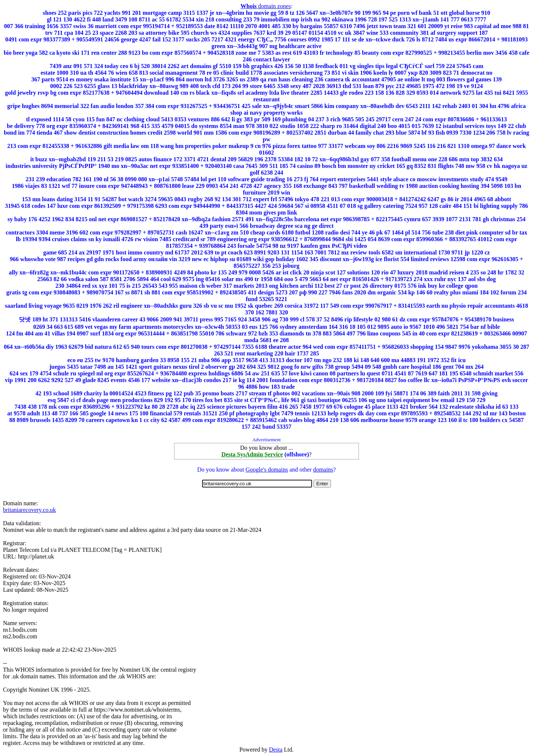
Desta (276, 750)
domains (323, 470)
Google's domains (266, 470)
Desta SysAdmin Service (252, 454)
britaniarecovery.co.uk (29, 510)
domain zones (266, 6)
